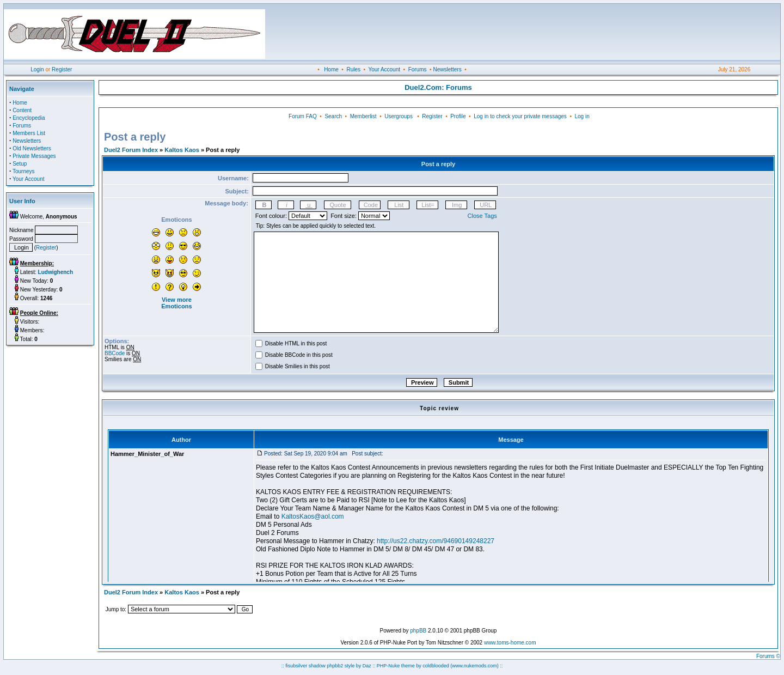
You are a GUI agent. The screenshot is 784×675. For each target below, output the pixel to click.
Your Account (384, 69)
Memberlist (363, 116)
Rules (353, 69)
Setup (20, 164)
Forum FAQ (303, 116)
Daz (367, 666)
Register (62, 69)
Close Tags (482, 216)
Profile (458, 116)
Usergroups (399, 116)
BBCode (115, 353)
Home (331, 69)
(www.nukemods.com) (474, 666)
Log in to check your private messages (520, 116)
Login (37, 69)
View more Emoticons (176, 303)
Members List (29, 133)
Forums (418, 69)
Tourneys (24, 171)
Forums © (768, 656)
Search (333, 116)
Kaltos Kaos (182, 150)
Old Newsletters (32, 148)
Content (22, 110)
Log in (582, 116)
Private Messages (34, 156)
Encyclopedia (29, 118)
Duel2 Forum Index (131, 150)
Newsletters (447, 69)
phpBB (418, 631)
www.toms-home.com (510, 643)
